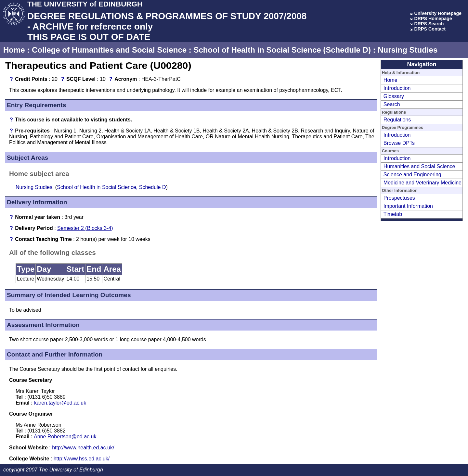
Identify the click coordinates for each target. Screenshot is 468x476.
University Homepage (438, 13)
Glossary (394, 96)
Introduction (397, 88)
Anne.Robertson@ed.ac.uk (65, 437)
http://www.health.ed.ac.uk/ (83, 448)
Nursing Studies (408, 50)
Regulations (397, 120)
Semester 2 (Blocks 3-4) (85, 228)
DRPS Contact (430, 29)
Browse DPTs (399, 143)
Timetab (393, 214)
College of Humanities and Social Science (109, 50)
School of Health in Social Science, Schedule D (111, 187)
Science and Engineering (412, 175)
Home (14, 50)
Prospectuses (399, 198)
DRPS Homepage (433, 19)
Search (392, 104)
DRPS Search (429, 24)
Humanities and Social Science (419, 166)
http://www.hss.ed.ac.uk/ (82, 459)
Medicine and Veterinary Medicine (422, 183)
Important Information (408, 206)
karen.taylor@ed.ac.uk (60, 403)
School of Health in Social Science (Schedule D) (282, 50)
